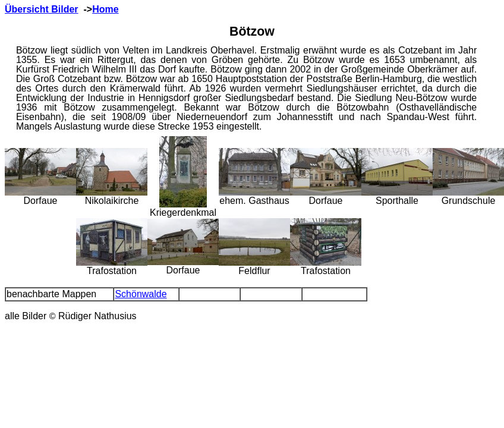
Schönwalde (141, 294)
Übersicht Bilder (42, 9)
